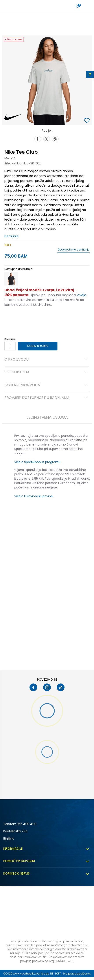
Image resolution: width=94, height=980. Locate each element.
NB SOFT (56, 974)
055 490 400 (27, 824)
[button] (87, 121)
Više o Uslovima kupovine (34, 496)
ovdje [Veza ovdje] (82, 295)
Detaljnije (11, 236)
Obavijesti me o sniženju (74, 250)
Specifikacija (47, 372)
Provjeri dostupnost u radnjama (47, 398)
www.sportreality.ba (26, 974)
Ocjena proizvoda (47, 385)
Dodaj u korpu (38, 346)
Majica (10, 158)
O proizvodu (47, 360)
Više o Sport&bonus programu (37, 462)
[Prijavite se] (77, 6)
